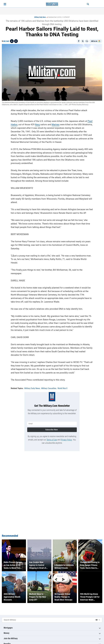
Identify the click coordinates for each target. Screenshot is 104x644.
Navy (37, 124)
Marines (56, 124)
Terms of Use (52, 439)
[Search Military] (48, 620)
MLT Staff (6, 41)
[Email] (87, 41)
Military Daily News (40, 17)
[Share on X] (83, 41)
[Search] (87, 4)
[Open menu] (5, 4)
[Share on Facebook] (79, 41)
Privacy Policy (66, 439)
